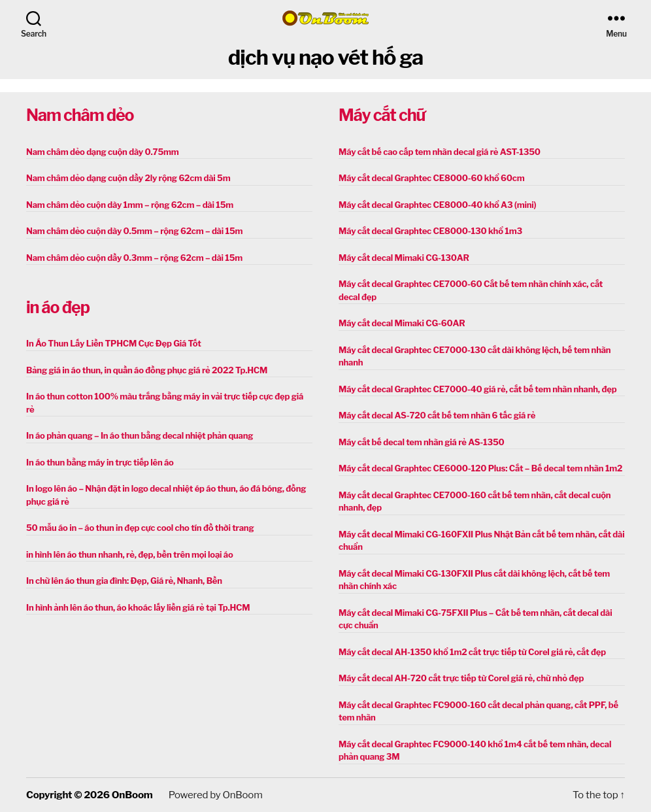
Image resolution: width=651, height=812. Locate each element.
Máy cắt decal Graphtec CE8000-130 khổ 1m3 (430, 231)
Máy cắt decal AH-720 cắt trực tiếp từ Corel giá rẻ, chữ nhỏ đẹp (461, 678)
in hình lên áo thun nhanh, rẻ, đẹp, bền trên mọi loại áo (129, 554)
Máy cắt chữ (382, 115)
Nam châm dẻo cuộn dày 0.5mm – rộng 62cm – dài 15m (134, 231)
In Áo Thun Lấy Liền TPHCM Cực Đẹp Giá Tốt (114, 343)
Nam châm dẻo (80, 115)
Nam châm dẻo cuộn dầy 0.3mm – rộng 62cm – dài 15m (134, 258)
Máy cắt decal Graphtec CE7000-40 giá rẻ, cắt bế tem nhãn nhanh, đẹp (477, 389)
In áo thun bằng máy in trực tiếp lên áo (100, 462)
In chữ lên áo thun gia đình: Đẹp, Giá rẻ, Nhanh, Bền (124, 581)
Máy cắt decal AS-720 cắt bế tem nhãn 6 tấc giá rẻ (437, 415)
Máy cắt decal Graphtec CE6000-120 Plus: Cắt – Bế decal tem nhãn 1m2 (480, 468)
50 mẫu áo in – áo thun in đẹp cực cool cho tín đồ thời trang (140, 528)
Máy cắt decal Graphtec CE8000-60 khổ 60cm (431, 178)
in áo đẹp (58, 307)
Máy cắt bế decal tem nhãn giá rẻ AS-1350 (422, 442)
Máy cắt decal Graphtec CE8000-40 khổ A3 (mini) (437, 205)
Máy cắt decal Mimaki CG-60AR (402, 323)
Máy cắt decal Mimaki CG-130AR (404, 258)
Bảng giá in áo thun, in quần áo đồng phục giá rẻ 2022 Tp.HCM (147, 370)
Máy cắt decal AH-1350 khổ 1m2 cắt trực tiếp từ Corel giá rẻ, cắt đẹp (472, 652)
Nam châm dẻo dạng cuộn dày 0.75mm (103, 152)
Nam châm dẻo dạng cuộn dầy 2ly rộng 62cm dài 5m (128, 178)
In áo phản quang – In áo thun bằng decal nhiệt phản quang (140, 435)
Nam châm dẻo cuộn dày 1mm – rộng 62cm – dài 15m (130, 205)
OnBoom (132, 795)
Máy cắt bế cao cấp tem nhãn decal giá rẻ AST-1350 (440, 152)
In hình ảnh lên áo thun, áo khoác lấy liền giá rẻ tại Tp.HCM (138, 607)
